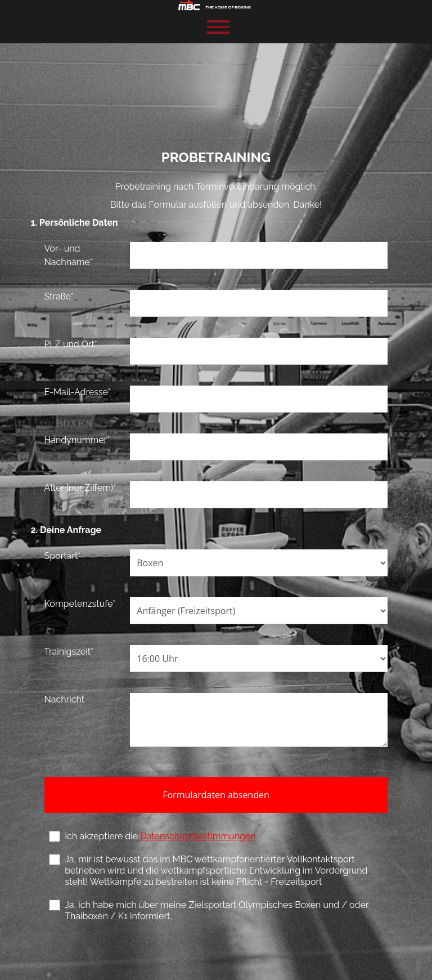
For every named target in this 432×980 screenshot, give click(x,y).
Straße (60, 296)
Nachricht (65, 699)
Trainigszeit (70, 652)
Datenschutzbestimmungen (199, 836)
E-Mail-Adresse (78, 392)
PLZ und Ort (71, 344)
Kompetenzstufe (81, 604)
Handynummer (78, 440)
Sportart (63, 556)
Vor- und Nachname (69, 255)
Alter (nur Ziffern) (81, 488)
